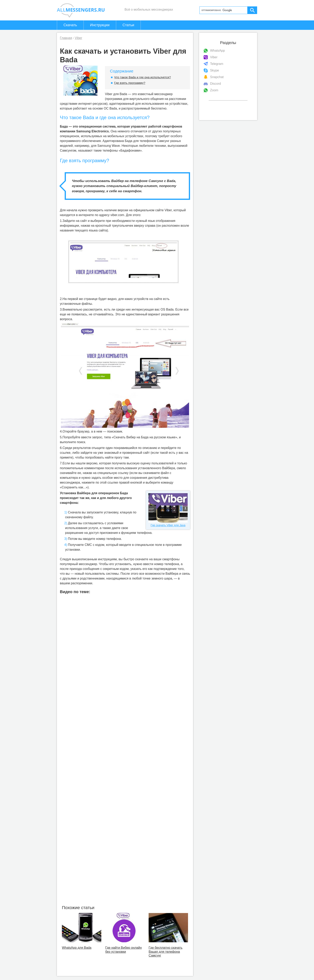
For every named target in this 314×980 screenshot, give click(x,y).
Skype (214, 70)
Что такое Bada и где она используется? (142, 77)
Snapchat (217, 77)
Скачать (70, 25)
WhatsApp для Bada (77, 948)
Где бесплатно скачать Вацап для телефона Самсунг (166, 951)
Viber (214, 57)
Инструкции (100, 25)
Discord (215, 84)
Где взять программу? (130, 83)
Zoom (214, 90)
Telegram (217, 64)
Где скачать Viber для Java (168, 510)
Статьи (128, 25)
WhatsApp (217, 51)
